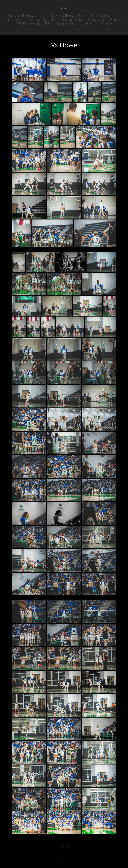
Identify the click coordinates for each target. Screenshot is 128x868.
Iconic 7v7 (10, 20)
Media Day (72, 20)
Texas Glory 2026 (68, 15)
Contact (96, 20)
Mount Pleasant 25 (26, 15)
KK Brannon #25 (33, 24)
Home (106, 24)
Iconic (64, 8)
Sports (116, 20)
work (88, 24)
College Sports (41, 20)
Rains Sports (103, 15)
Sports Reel (67, 24)
